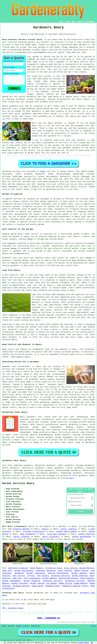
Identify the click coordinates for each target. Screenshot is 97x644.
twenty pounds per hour (47, 109)
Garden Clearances (36, 573)
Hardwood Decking (21, 586)
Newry (43, 171)
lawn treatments (28, 534)
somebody (31, 59)
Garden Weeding (79, 573)
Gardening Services (61, 576)
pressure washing (21, 529)
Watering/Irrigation (18, 568)
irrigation (7, 204)
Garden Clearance (20, 583)
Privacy (93, 626)
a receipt (66, 136)
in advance (70, 123)
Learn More (84, 643)
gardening (40, 478)
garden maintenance (82, 537)
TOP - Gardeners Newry (13, 608)
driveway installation (34, 532)
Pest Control (19, 576)
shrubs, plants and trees (74, 67)
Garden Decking (87, 568)
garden (31, 42)
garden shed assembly (67, 532)
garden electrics (87, 534)
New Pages (11, 626)
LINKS (67, 22)
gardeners (36, 111)
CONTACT (81, 22)
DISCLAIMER (90, 22)
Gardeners (26, 626)
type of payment (45, 131)
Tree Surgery (43, 576)
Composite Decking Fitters (75, 586)
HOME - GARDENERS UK (48, 618)
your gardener (27, 102)
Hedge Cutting (66, 583)
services (31, 72)
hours (68, 114)
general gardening (69, 425)
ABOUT (74, 22)
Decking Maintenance (58, 573)
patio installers (51, 537)
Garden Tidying (37, 583)
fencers (45, 529)
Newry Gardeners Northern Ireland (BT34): (23, 40)
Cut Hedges (52, 583)
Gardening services (12, 171)
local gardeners (86, 440)
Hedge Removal (81, 583)
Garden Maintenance (24, 571)
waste (85, 116)
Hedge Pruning (81, 571)
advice (69, 145)
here (72, 478)
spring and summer (48, 89)
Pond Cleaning (65, 571)
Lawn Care (7, 571)
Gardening (19, 573)
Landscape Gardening (46, 571)
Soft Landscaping (32, 578)
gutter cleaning (69, 529)
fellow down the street (15, 47)
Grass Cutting (71, 568)
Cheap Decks (37, 586)
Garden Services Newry (18, 483)
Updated (19, 626)
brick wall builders (57, 534)
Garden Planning (80, 576)
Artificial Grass (54, 568)
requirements (48, 143)
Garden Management (11, 581)
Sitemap (4, 626)
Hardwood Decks (53, 586)
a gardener (62, 526)
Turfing (31, 576)
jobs (29, 79)
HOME (61, 22)
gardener (67, 148)
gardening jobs (34, 97)
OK (92, 643)
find (10, 465)
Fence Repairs (37, 568)
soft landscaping (79, 417)
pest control (54, 251)
